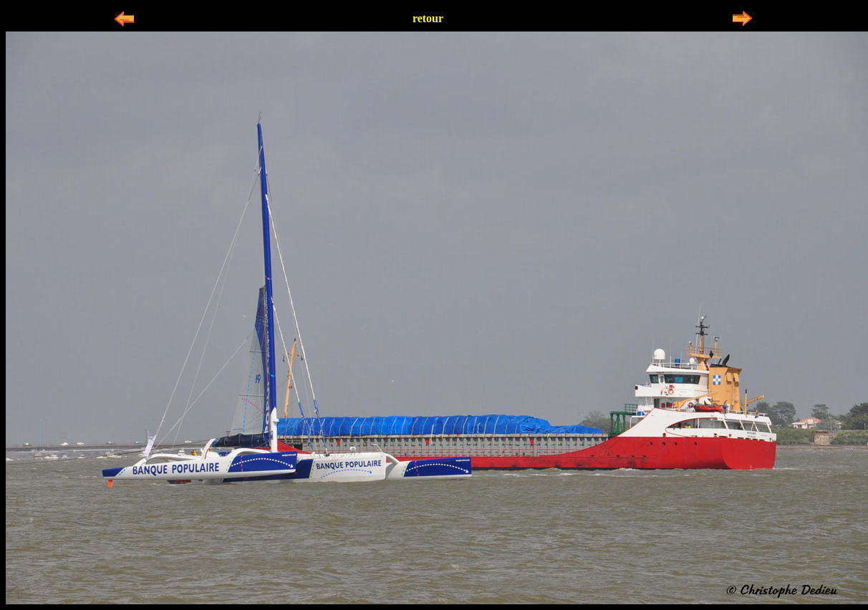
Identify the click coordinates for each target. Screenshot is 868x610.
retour (428, 18)
